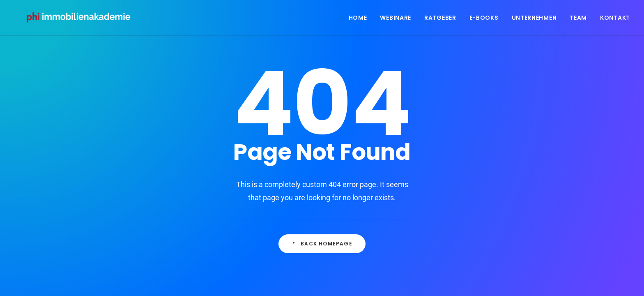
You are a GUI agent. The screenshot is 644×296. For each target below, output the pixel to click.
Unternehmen (534, 19)
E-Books (484, 19)
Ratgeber (440, 19)
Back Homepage (322, 244)
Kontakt (615, 19)
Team (578, 19)
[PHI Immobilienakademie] (82, 19)
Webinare (396, 19)
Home (358, 19)
